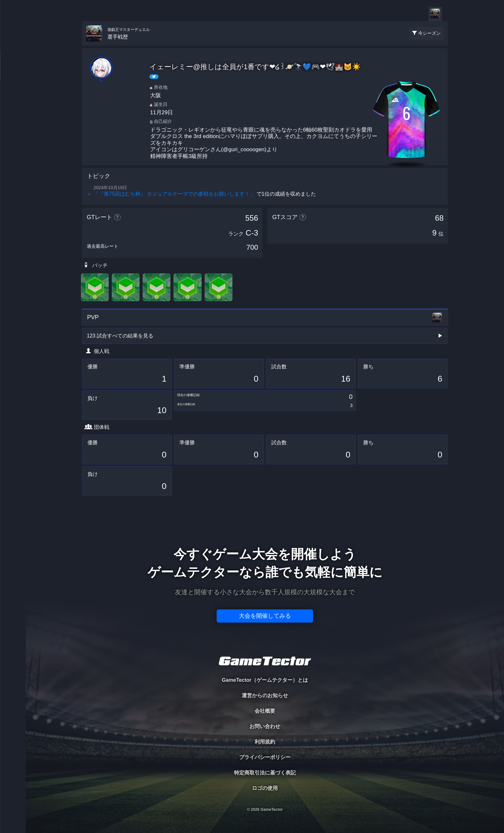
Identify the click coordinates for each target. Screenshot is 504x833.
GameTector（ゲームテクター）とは (265, 680)
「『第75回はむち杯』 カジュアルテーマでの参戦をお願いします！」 (174, 194)
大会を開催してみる (265, 616)
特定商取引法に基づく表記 (265, 773)
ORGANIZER (13, 98)
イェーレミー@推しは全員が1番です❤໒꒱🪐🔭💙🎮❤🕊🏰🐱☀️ (255, 67)
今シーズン (429, 33)
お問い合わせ (265, 726)
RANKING (13, 125)
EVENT (13, 151)
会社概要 (265, 711)
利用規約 (265, 742)
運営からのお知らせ (265, 695)
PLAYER (13, 72)
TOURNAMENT (13, 46)
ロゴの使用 (265, 788)
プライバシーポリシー (265, 757)
